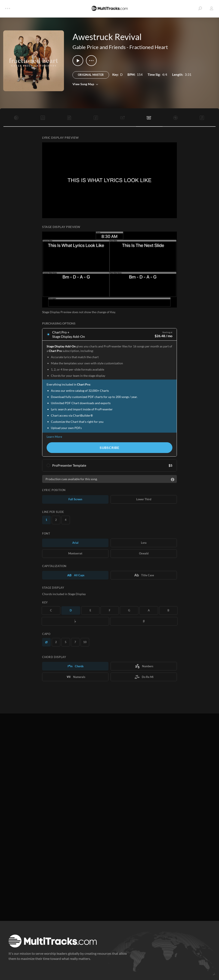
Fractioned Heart (149, 47)
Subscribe (109, 448)
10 (85, 642)
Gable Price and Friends (99, 47)
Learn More (54, 437)
